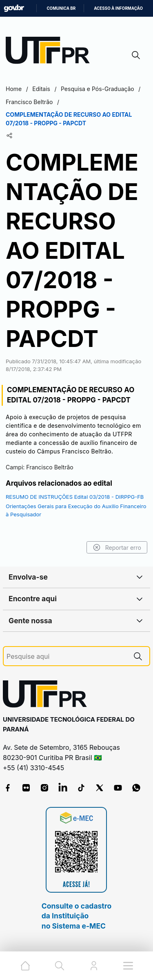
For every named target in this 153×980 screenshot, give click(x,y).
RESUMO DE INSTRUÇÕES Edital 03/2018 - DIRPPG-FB (75, 497)
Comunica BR (61, 8)
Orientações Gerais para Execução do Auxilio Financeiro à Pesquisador (76, 510)
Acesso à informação (118, 8)
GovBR (14, 8)
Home (14, 89)
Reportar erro (117, 547)
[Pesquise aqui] (67, 657)
